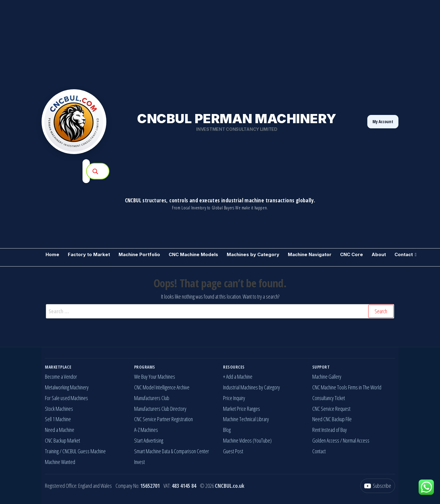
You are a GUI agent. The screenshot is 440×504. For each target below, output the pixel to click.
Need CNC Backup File (332, 419)
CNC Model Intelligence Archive (162, 387)
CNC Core (352, 254)
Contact (404, 254)
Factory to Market (89, 254)
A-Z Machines (146, 430)
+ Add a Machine (238, 377)
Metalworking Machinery (67, 387)
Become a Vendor (61, 377)
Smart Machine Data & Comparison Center (172, 451)
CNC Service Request (331, 409)
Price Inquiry (234, 398)
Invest (139, 462)
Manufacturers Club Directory (160, 409)
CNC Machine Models (193, 254)
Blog (227, 430)
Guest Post (233, 451)
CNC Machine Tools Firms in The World (347, 387)
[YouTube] (378, 486)
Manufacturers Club (152, 398)
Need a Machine (60, 430)
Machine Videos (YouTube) (247, 440)
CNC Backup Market (62, 440)
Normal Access (356, 440)
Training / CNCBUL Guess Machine (75, 451)
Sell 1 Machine (58, 419)
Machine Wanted (60, 462)
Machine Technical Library (246, 419)
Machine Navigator (310, 254)
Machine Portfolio (139, 254)
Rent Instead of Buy (330, 430)
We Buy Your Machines (155, 377)
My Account (383, 121)
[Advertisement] (183, 43)
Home (52, 254)
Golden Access (326, 440)
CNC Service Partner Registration (163, 419)
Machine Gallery (327, 377)
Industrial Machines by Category (251, 387)
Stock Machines (59, 409)
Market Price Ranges (242, 409)
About (379, 254)
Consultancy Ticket (329, 398)
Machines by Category (253, 254)
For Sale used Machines (66, 398)
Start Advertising (149, 440)
